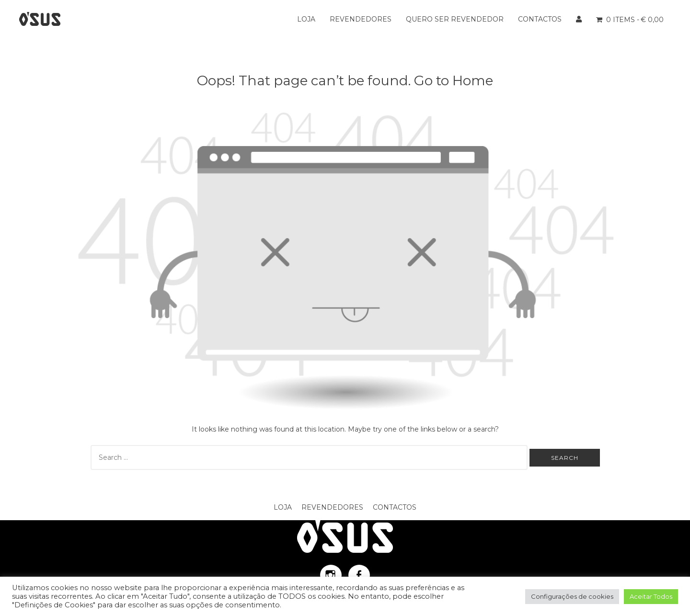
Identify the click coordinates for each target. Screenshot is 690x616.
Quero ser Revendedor (455, 19)
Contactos (540, 19)
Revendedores (361, 19)
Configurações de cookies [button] (572, 596)
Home (473, 80)
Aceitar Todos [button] (651, 596)
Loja (306, 19)
